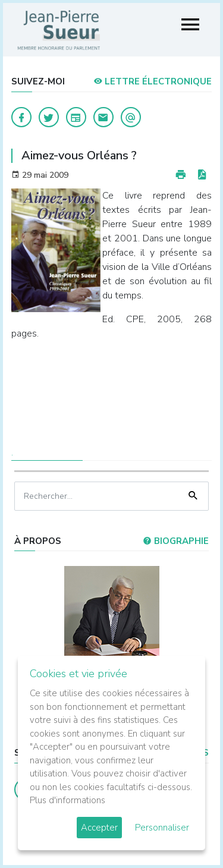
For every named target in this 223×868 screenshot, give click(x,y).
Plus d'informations (67, 800)
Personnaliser (162, 828)
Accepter (99, 828)
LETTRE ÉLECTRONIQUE (153, 81)
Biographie (176, 541)
